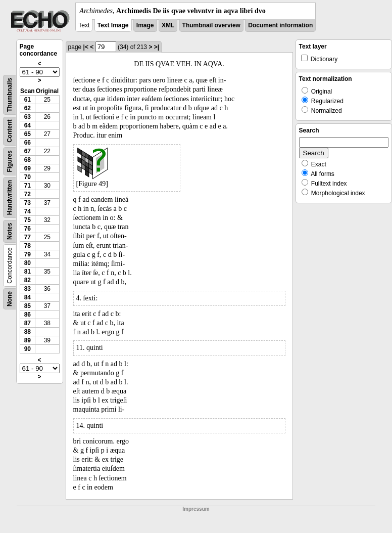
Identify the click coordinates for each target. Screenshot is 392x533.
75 (28, 220)
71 (28, 186)
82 (28, 280)
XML (168, 25)
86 (28, 315)
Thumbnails (10, 95)
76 (28, 229)
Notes (10, 231)
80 (28, 263)
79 (28, 254)
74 (28, 211)
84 (28, 297)
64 (28, 125)
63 (28, 117)
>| (157, 47)
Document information (280, 25)
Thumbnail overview (211, 25)
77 (28, 237)
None (10, 299)
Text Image (113, 25)
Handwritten (10, 197)
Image (145, 25)
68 (28, 160)
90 (28, 349)
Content (10, 131)
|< (86, 47)
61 (28, 100)
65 (28, 134)
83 (28, 289)
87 (28, 323)
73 (28, 203)
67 (28, 151)
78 (28, 246)
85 (28, 306)
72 (28, 194)
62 (28, 108)
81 (28, 272)
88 (28, 332)
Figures (10, 161)
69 (28, 168)
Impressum (196, 509)
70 (28, 177)
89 (28, 340)
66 (28, 143)
